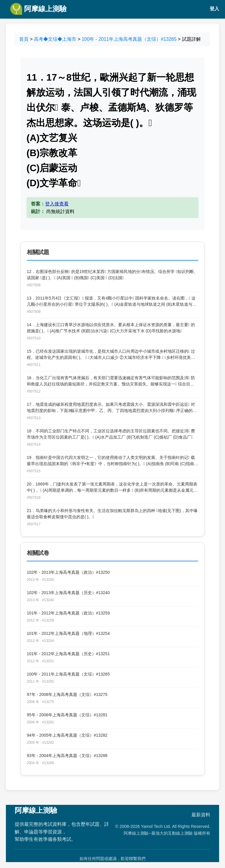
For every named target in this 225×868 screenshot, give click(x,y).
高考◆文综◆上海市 (55, 39)
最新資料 (201, 815)
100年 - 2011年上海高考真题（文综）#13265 (129, 39)
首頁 (24, 39)
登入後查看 (57, 204)
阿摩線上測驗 (38, 9)
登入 (214, 9)
